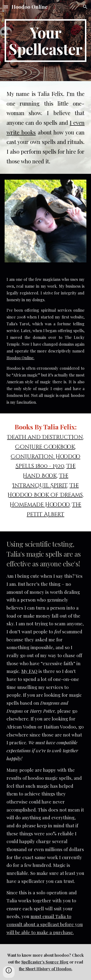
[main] (46, 41)
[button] (6, 7)
